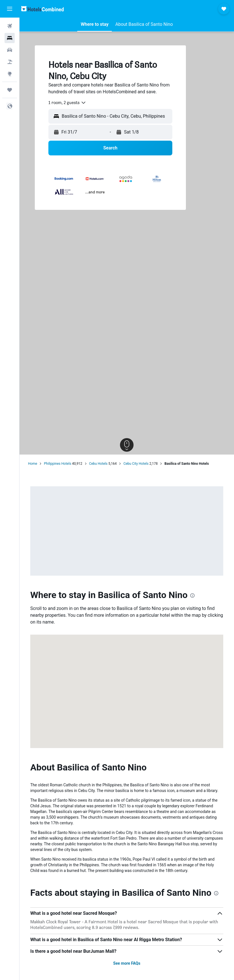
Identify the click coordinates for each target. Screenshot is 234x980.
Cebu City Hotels (136, 464)
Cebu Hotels (98, 464)
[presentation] (192, 595)
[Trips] (10, 90)
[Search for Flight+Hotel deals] (10, 62)
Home (33, 464)
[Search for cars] (10, 50)
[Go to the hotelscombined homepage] (42, 9)
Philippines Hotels (57, 464)
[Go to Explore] (10, 74)
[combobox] (67, 103)
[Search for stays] (10, 38)
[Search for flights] (10, 26)
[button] (10, 9)
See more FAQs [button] (127, 963)
